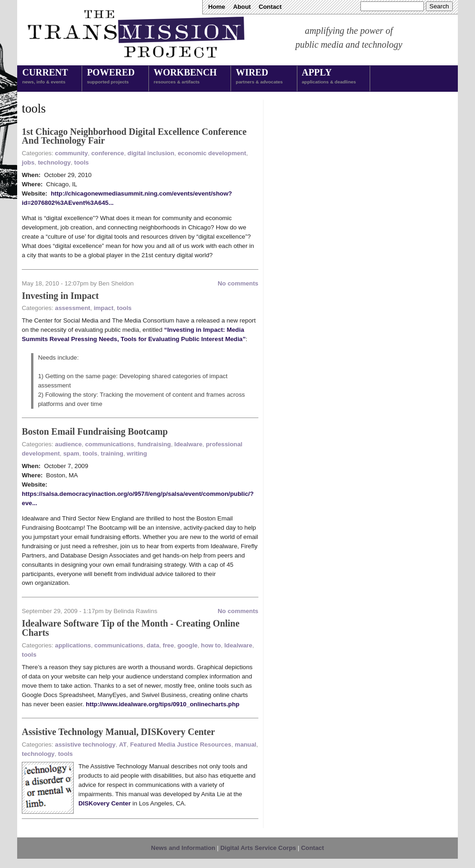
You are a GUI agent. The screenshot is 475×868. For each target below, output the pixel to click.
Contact (270, 7)
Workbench (185, 77)
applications (73, 645)
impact (104, 308)
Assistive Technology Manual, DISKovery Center (118, 732)
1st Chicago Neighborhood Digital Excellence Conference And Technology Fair (134, 136)
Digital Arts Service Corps (258, 848)
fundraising (154, 444)
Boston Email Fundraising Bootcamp (95, 431)
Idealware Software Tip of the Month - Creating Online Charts (131, 628)
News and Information (183, 848)
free (168, 645)
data (153, 645)
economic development (212, 153)
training (112, 453)
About (242, 7)
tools (82, 162)
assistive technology (86, 744)
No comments (238, 283)
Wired (259, 77)
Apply (329, 77)
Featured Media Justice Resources (180, 744)
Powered (111, 77)
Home (217, 7)
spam (71, 453)
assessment (73, 308)
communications (109, 444)
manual (245, 744)
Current (45, 77)
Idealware (188, 444)
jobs (28, 162)
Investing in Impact (60, 296)
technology (55, 162)
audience (69, 444)
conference (108, 153)
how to (211, 645)
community (72, 153)
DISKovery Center (105, 803)
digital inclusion (151, 153)
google (187, 645)
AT (123, 744)
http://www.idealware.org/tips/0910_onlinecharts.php (163, 704)
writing (137, 453)
